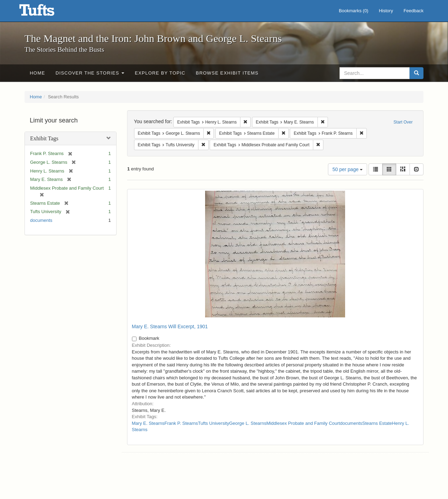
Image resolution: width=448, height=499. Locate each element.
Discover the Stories (90, 73)
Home (37, 73)
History (386, 11)
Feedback (414, 11)
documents (41, 220)
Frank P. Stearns (181, 423)
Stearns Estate (377, 423)
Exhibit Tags (44, 138)
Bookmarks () (354, 11)
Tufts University (214, 423)
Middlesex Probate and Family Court (303, 423)
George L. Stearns (248, 423)
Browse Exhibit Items (227, 73)
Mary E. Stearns (148, 423)
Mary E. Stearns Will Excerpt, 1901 (170, 326)
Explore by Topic (160, 73)
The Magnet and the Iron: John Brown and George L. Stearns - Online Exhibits (45, 12)
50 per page (348, 169)
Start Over (403, 122)
